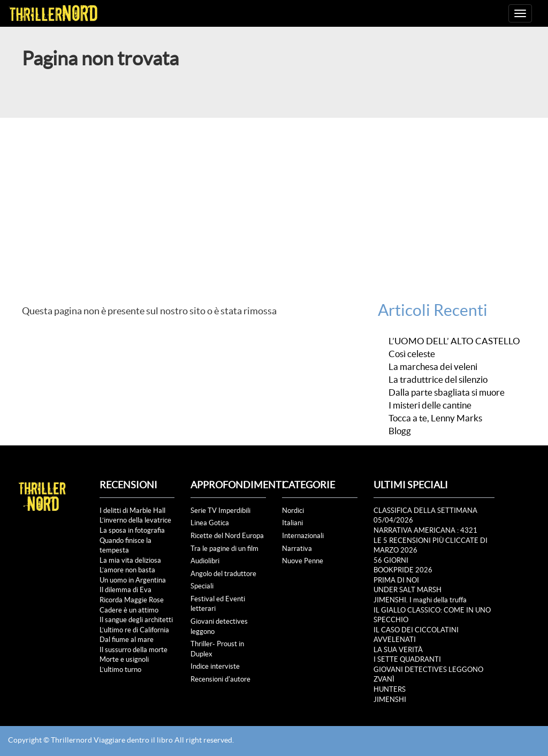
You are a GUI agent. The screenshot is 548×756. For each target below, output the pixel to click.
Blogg (400, 431)
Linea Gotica (210, 523)
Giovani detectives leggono (219, 626)
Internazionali (303, 536)
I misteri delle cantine (430, 405)
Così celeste (412, 354)
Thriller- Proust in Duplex (217, 649)
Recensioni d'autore (220, 679)
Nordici (293, 511)
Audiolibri (205, 561)
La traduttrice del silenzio (438, 380)
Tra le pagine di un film (224, 549)
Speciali (202, 586)
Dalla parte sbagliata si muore (447, 392)
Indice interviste (215, 666)
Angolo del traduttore (223, 574)
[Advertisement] (274, 198)
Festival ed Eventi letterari (218, 604)
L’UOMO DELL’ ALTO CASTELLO (454, 341)
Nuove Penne (303, 561)
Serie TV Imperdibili (220, 511)
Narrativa (297, 549)
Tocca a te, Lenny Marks (435, 418)
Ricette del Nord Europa (227, 536)
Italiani (292, 523)
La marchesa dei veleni (433, 367)
